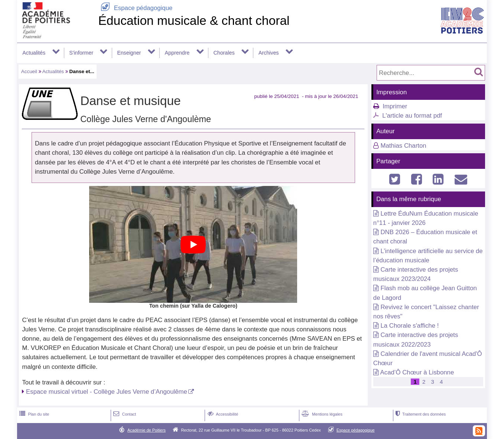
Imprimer (395, 106)
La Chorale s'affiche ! (409, 326)
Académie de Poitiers (147, 430)
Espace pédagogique (135, 8)
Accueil (29, 71)
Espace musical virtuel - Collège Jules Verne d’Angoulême (107, 392)
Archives (269, 53)
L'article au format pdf (412, 116)
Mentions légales (321, 414)
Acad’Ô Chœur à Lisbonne (417, 372)
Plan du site (33, 414)
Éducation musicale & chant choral (194, 21)
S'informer (81, 53)
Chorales (224, 53)
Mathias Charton (403, 146)
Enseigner (129, 53)
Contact (124, 414)
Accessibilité (222, 414)
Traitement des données (420, 414)
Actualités (34, 53)
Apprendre (177, 53)
